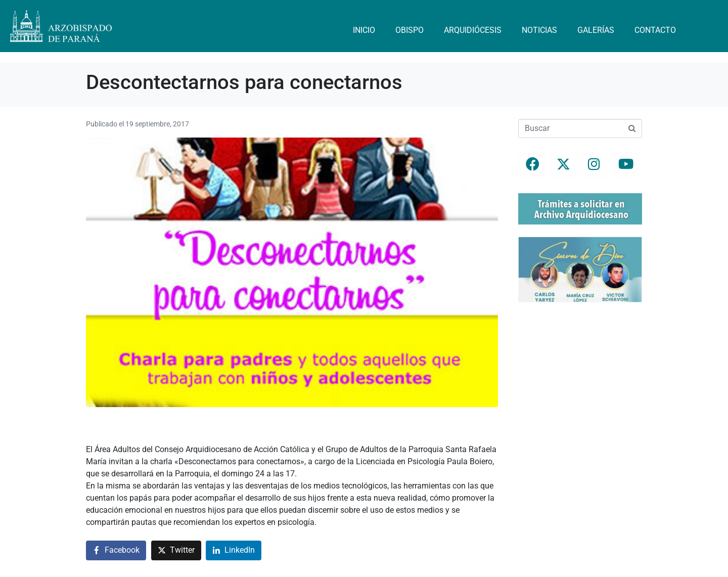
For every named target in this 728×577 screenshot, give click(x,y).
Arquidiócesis (473, 30)
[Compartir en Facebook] (116, 550)
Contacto (655, 30)
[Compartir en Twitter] (176, 550)
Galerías (596, 30)
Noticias (539, 30)
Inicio (364, 30)
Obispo (409, 30)
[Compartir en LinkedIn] (234, 550)
